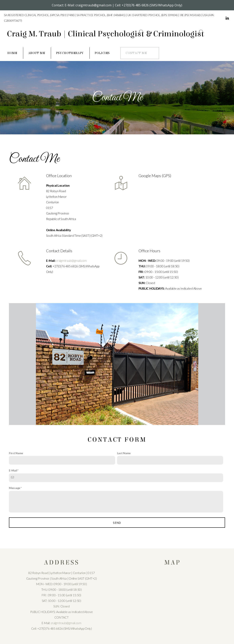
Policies (102, 53)
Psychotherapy (70, 53)
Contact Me (136, 53)
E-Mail (13, 470)
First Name (16, 453)
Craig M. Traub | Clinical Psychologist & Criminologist (105, 34)
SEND (117, 523)
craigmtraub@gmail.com (71, 261)
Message (15, 488)
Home (12, 53)
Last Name (124, 453)
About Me (37, 53)
